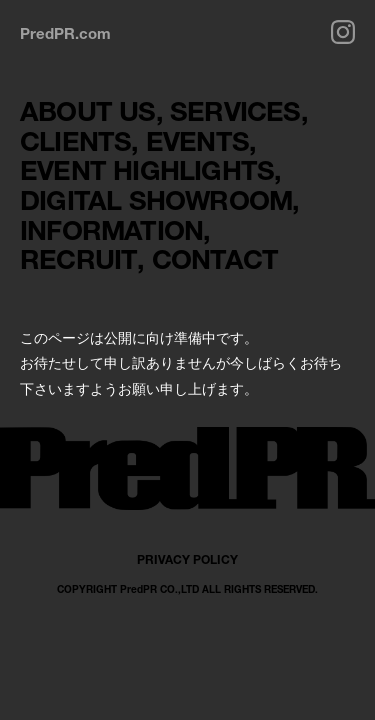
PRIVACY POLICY (187, 559)
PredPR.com (65, 33)
